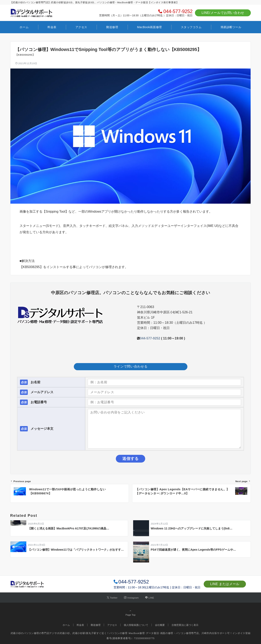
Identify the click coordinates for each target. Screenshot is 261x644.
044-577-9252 (178, 11)
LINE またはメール (225, 584)
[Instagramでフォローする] (131, 598)
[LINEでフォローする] (150, 598)
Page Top (130, 613)
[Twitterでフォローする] (112, 598)
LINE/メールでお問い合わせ (223, 13)
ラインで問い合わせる (130, 366)
